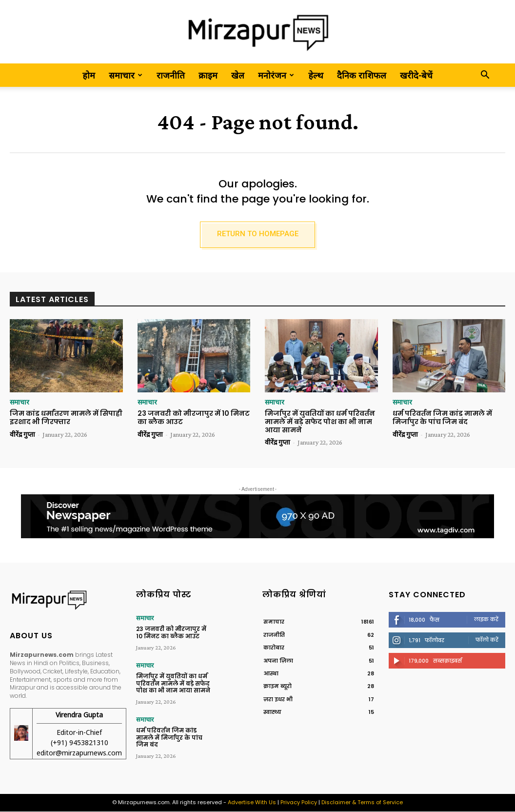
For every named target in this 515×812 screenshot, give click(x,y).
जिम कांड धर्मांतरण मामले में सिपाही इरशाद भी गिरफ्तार (66, 418)
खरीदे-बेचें (416, 75)
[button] (485, 75)
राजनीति (171, 75)
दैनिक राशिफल (362, 75)
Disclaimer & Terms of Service (362, 803)
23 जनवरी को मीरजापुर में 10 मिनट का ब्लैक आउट (194, 418)
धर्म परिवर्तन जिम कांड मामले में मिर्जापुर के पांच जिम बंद (442, 418)
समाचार (126, 75)
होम (89, 75)
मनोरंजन (276, 75)
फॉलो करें (487, 641)
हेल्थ (316, 75)
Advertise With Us (252, 803)
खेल (238, 75)
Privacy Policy (299, 803)
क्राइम (208, 75)
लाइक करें (486, 620)
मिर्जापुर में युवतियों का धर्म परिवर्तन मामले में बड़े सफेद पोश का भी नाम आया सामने (320, 422)
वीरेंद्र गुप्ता (22, 435)
